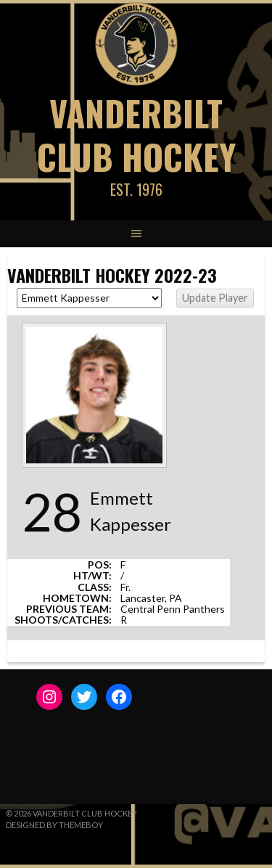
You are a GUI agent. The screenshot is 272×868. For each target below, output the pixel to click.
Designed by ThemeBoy (54, 825)
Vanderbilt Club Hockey (136, 135)
